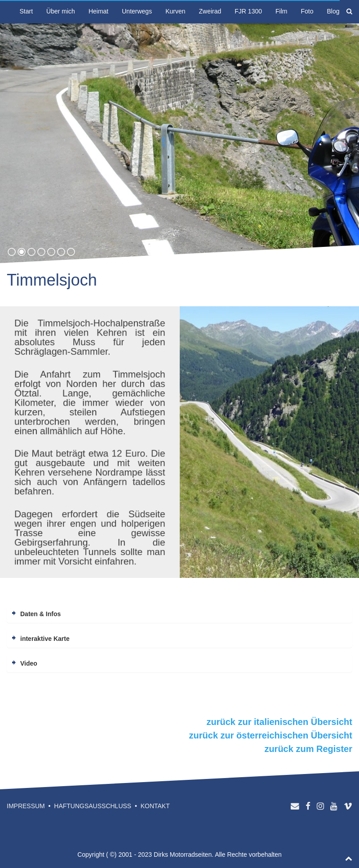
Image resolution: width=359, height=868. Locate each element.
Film (281, 11)
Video (29, 663)
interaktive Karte (45, 639)
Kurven (175, 11)
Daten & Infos (40, 614)
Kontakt (155, 806)
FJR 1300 (248, 11)
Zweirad (210, 11)
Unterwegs (137, 11)
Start (27, 11)
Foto (307, 11)
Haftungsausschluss (93, 806)
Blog (333, 11)
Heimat (98, 11)
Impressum (26, 806)
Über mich (61, 11)
